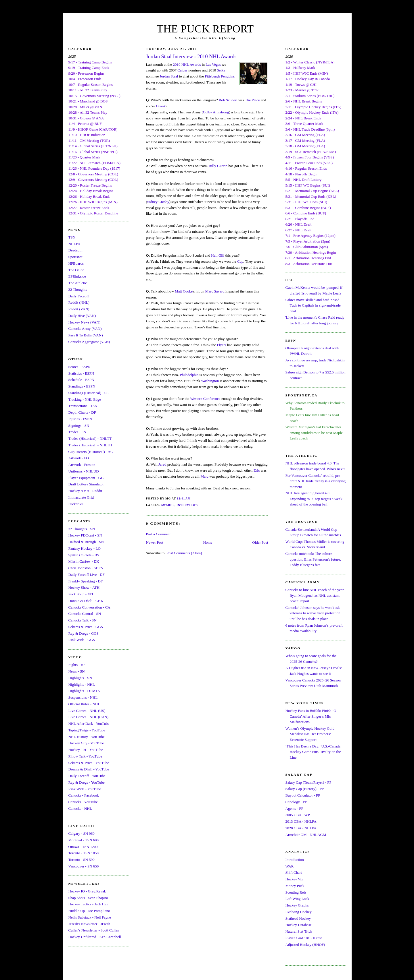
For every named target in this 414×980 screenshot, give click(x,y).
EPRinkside (77, 276)
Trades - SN (77, 432)
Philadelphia (189, 375)
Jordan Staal (169, 76)
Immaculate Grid (81, 497)
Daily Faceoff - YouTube (87, 776)
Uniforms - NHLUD (84, 471)
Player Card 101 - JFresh (304, 938)
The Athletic (78, 283)
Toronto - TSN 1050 (84, 853)
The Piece (252, 100)
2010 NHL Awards (187, 64)
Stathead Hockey (298, 918)
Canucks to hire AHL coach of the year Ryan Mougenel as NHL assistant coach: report (315, 595)
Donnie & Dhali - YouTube (89, 769)
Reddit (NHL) (79, 302)
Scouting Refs (296, 892)
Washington (210, 381)
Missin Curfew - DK (84, 561)
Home (208, 542)
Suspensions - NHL (83, 697)
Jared (162, 464)
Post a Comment (158, 534)
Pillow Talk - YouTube (85, 756)
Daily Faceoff (79, 296)
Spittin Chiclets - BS (84, 555)
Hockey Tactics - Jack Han (88, 904)
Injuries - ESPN (80, 419)
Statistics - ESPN (81, 373)
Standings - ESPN (82, 386)
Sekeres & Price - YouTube (89, 763)
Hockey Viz (294, 879)
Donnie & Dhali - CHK (86, 601)
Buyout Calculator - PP (303, 795)
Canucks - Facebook (84, 795)
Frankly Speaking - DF (86, 581)
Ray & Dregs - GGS (84, 633)
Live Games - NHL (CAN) (89, 717)
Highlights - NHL (82, 684)
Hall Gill (218, 255)
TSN (72, 237)
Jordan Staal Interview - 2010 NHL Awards (191, 57)
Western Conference (205, 399)
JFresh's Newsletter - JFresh (89, 924)
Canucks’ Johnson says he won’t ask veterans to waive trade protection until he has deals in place (313, 613)
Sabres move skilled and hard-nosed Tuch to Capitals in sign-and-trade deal (313, 305)
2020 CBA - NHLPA (301, 828)
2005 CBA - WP (298, 815)
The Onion (76, 270)
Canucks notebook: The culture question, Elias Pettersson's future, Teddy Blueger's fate (313, 559)
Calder (182, 70)
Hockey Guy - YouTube (86, 743)
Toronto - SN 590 (82, 860)
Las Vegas (213, 64)
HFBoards (76, 263)
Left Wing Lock (297, 899)
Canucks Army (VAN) (85, 329)
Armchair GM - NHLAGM (306, 835)
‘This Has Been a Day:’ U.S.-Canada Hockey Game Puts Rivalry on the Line (313, 752)
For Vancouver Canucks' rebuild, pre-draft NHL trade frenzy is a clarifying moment (316, 481)
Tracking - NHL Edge (85, 399)
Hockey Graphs (297, 905)
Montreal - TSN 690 (84, 840)
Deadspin (75, 250)
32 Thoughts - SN (82, 529)
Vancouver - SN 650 (84, 866)
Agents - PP (294, 808)
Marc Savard (215, 291)
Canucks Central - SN (85, 614)
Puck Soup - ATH (82, 594)
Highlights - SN (80, 678)
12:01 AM (184, 498)
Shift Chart (294, 872)
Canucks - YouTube (83, 802)
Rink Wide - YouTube (85, 789)
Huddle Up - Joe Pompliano (89, 911)
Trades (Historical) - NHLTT (90, 438)
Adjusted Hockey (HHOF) (305, 945)
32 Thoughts (78, 289)
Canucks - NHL (80, 808)
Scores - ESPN (79, 367)
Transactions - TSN (83, 406)
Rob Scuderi (228, 100)
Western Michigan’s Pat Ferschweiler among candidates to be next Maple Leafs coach (314, 433)
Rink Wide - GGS (82, 640)
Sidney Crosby (158, 202)
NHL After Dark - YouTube (89, 724)
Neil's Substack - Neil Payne (90, 917)
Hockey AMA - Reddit (85, 491)
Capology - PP (296, 802)
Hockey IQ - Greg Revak (87, 891)
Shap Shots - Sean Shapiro (88, 898)
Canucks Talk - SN (83, 620)
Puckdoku (76, 504)
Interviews (187, 505)
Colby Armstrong (216, 112)
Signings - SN (79, 426)
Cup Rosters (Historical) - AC (91, 452)
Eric (257, 470)
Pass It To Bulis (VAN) (86, 335)
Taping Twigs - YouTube (87, 730)
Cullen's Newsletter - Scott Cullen (94, 930)
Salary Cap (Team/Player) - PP (308, 782)
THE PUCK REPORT (205, 29)
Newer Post (155, 542)
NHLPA (74, 244)
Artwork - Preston (82, 465)
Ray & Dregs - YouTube (87, 782)
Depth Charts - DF (82, 412)
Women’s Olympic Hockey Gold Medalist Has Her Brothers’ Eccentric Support (310, 734)
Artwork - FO (79, 458)
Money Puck (295, 886)
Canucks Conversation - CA (89, 607)
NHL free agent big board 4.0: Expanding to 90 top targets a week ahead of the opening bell (314, 499)
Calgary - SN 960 (82, 833)
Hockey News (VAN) (85, 322)
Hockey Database (299, 925)
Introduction (295, 860)
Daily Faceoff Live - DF (87, 575)
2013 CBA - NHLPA (301, 821)
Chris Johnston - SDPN (86, 568)
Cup (240, 261)
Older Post (260, 542)
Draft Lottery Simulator (86, 484)
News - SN (77, 671)
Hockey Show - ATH (84, 587)
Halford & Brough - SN (86, 542)
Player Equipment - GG (86, 478)
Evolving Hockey (299, 912)
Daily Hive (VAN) (82, 316)
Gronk (161, 106)
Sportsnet (75, 257)
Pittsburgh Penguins (220, 76)
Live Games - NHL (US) (87, 711)
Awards (168, 505)
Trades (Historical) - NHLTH (90, 445)
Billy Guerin (218, 166)
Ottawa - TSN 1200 (83, 847)
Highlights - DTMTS (84, 691)
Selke (221, 70)
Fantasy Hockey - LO (85, 548)
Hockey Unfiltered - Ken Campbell (95, 937)
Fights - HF (77, 665)
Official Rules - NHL (84, 704)
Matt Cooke (184, 291)
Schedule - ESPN (81, 380)
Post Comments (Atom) (184, 553)
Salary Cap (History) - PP (305, 789)
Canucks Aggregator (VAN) (89, 342)
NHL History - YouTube (87, 737)
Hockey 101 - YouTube (86, 750)
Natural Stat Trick (299, 931)
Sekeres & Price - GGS (86, 627)
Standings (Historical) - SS (89, 393)
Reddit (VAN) (79, 309)
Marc (204, 476)
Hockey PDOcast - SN (85, 535)
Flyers (222, 345)
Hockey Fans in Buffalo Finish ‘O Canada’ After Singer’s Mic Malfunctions (311, 716)
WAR (290, 866)
